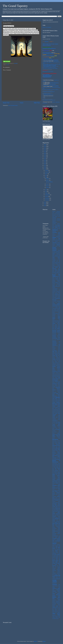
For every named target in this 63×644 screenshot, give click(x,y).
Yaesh (54, 613)
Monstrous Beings (56, 453)
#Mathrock (54, 221)
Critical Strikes (55, 306)
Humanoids (58, 387)
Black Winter (55, 271)
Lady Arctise (58, 413)
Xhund (53, 612)
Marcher (8, 65)
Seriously (54, 509)
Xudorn (59, 612)
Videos (59, 586)
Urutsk (54, 580)
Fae (59, 346)
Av (57, 260)
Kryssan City (58, 410)
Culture (59, 306)
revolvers (58, 497)
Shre (53, 515)
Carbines (54, 284)
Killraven (54, 407)
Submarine (54, 535)
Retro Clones (56, 495)
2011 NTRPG (55, 227)
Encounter (54, 337)
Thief (53, 567)
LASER (54, 416)
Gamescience (58, 365)
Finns (56, 353)
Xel (60, 611)
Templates (58, 545)
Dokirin (54, 318)
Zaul (53, 619)
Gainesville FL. (58, 363)
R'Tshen (54, 488)
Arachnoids (58, 254)
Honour (54, 387)
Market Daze (56, 438)
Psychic (57, 483)
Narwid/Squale (55, 463)
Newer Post (6, 103)
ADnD (59, 234)
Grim (55, 376)
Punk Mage (56, 484)
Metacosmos (58, 444)
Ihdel (53, 389)
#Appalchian (54, 218)
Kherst (59, 405)
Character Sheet (46, 58)
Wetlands (59, 599)
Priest (59, 481)
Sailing (56, 503)
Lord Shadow (58, 430)
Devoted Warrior (56, 316)
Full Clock (54, 360)
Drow (56, 322)
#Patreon (59, 224)
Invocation (58, 390)
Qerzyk (59, 485)
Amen (53, 246)
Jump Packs (55, 399)
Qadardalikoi (55, 485)
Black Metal (58, 270)
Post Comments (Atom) (13, 105)
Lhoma (59, 422)
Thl (56, 567)
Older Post (37, 103)
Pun (59, 483)
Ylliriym (54, 616)
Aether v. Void (56, 239)
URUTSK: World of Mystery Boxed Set (51, 60)
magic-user (58, 436)
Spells (53, 526)
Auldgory (54, 259)
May (46, 177)
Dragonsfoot (54, 321)
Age (57, 240)
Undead (54, 579)
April (46, 176)
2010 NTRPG (58, 226)
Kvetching (59, 411)
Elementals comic (56, 333)
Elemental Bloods (56, 331)
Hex (56, 383)
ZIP (56, 619)
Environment (55, 338)
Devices (59, 315)
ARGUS (54, 256)
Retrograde (54, 497)
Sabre (59, 501)
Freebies (54, 359)
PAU (53, 472)
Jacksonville (54, 392)
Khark (53, 405)
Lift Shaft (58, 423)
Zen (55, 619)
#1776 (59, 216)
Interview (54, 390)
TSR (53, 576)
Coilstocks (56, 294)
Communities (54, 297)
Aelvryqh (59, 238)
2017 (45, 159)
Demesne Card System (56, 313)
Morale (53, 454)
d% (58, 308)
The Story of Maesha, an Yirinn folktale (50, 68)
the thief (58, 566)
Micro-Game (58, 448)
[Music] (56, 216)
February (47, 172)
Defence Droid (56, 312)
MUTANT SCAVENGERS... (48, 71)
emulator (59, 336)
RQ (55, 500)
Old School (57, 468)
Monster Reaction (56, 452)
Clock (53, 294)
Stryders (59, 534)
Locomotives (54, 427)
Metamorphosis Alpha (56, 446)
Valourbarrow (54, 583)
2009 (45, 145)
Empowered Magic (56, 334)
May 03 (48, 179)
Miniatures (54, 451)
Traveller (59, 572)
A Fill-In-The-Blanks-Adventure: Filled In (51, 90)
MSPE (53, 455)
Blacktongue (54, 272)
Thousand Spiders (56, 568)
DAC (53, 311)
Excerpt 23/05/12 (49, 182)
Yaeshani (58, 614)
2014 (45, 153)
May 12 (48, 180)
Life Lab (54, 423)
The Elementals (57, 550)
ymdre (59, 616)
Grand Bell (54, 375)
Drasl (59, 321)
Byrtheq (54, 283)
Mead (53, 444)
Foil (59, 357)
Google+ (54, 373)
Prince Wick (55, 482)
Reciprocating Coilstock (56, 490)
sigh (55, 515)
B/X (57, 261)
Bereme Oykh (58, 266)
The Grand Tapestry (15, 6)
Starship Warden (56, 530)
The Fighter (55, 551)
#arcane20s (54, 219)
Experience (54, 341)
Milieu (59, 449)
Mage (59, 434)
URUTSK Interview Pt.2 (54, 83)
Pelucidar (56, 473)
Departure (54, 315)
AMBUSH (58, 245)
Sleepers (54, 521)
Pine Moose (58, 474)
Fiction (59, 351)
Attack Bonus (56, 258)
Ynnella (54, 617)
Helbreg (56, 381)
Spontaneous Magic (56, 529)
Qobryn (59, 487)
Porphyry (58, 479)
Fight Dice (55, 352)
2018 (45, 160)
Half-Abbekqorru (55, 380)
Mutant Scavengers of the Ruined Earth (56, 458)
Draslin (53, 322)
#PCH (53, 225)
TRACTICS (54, 571)
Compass (59, 297)
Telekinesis (54, 545)
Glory (57, 371)
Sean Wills (55, 505)
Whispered (54, 600)
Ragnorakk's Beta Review (48, 95)
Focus (57, 357)
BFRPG (56, 268)
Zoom (58, 619)
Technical (54, 540)
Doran (59, 318)
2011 (45, 148)
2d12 (59, 227)
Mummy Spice (57, 455)
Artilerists (59, 256)
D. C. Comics (55, 307)
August (47, 193)
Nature (59, 463)
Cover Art (55, 302)
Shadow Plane (55, 511)
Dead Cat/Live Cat (57, 311)
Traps (53, 572)
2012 (45, 150)
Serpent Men (58, 509)
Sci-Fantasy (54, 504)
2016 (45, 157)
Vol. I (57, 589)
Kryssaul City (55, 411)
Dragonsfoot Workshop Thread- (49, 92)
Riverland (54, 499)
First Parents (55, 354)
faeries (53, 347)
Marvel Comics (58, 442)
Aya (59, 260)
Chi (60, 290)
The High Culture (55, 556)
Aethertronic (54, 240)
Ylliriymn (56, 616)
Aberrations (55, 232)
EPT (59, 338)
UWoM (55, 582)
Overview (47, 42)
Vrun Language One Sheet (48, 54)
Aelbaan (54, 237)
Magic (54, 436)
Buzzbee (54, 281)
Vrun (59, 588)
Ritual (53, 498)
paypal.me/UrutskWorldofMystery (49, 48)
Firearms (59, 353)
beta (53, 268)
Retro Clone (58, 494)
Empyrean (54, 336)
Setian (55, 510)
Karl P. (59, 401)
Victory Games (55, 586)
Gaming (54, 366)
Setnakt (57, 510)
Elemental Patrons (56, 332)
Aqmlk (53, 254)
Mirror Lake (58, 451)
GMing (59, 371)
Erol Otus (54, 339)
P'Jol (59, 471)
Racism (57, 488)
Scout (59, 504)
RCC (59, 489)
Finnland (54, 353)
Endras (59, 337)
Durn (59, 327)
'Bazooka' (54, 211)
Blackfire (59, 271)
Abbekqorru (55, 230)
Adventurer (58, 236)
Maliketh (35, 641)
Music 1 (54, 457)
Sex (59, 510)
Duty (53, 330)
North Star (57, 466)
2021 (45, 165)
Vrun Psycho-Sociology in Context (50, 67)
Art (56, 256)
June (46, 190)
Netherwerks (56, 465)
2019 (45, 162)
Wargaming (58, 595)
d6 (53, 310)
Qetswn (54, 487)
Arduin (53, 255)
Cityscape (54, 291)
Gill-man (59, 370)
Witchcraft (54, 602)
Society (59, 522)
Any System (58, 253)
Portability (54, 481)
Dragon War (56, 320)
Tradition (59, 571)
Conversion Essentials (56, 301)
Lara (59, 415)
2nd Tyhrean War (55, 229)
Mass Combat (55, 443)
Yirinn (59, 615)
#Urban (54, 226)
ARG (59, 255)
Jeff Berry (58, 397)
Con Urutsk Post (56, 86)
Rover (53, 500)
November (47, 198)
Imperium (58, 389)
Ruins (57, 500)
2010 (45, 147)
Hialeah (59, 383)
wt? (58, 611)
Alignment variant (55, 244)
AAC (59, 229)
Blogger (44, 641)
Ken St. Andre (57, 404)
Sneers (56, 522)
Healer (53, 381)
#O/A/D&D (54, 224)
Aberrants (54, 231)
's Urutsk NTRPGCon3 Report (51, 85)
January (47, 170)
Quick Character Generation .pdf (52, 64)
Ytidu (59, 617)
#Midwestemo (55, 223)
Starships (54, 531)
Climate (59, 292)
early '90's (56, 330)
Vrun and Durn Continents (48, 56)
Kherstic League (56, 406)
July (46, 191)
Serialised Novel (57, 508)
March (46, 174)
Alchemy (59, 242)
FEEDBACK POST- (47, 94)
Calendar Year (58, 283)
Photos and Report (52, 84)
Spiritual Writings (56, 527)
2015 (45, 155)
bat (60, 264)
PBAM (55, 472)
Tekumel (54, 543)
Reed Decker (55, 492)
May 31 (48, 188)
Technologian (58, 541)
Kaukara (54, 402)
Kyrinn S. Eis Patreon (47, 27)
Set (53, 510)
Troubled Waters (57, 574)
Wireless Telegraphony (56, 601)
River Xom (58, 498)
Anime (59, 250)
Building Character (56, 280)
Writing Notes (55, 611)
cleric (56, 292)
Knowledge (54, 410)
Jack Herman (56, 391)
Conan (53, 299)
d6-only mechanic (57, 310)
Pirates (54, 476)
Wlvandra (54, 605)
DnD (59, 317)
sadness (54, 503)
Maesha (59, 433)
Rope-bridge (58, 499)
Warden (54, 595)
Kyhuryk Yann (55, 412)
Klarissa (59, 409)
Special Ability (57, 525)
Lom (56, 428)
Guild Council (55, 378)
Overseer (56, 471)
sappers (59, 503)
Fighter (59, 352)
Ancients (54, 250)
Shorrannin (58, 514)
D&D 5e (56, 308)
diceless (54, 317)
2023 (45, 169)
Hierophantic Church (56, 384)
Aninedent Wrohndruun (56, 251)
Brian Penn (58, 276)
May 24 (48, 184)
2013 (45, 152)
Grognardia (58, 376)
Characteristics (55, 290)
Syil (59, 536)
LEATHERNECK (55, 421)
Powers (57, 481)
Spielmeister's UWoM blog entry (49, 100)
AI (60, 241)
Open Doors (55, 469)
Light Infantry (56, 61)
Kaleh (56, 401)
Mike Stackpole (55, 449)
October (47, 197)
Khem (56, 405)
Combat (59, 296)
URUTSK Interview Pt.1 (54, 82)
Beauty (53, 265)
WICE (59, 600)
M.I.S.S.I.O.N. (55, 432)
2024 (45, 202)
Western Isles (56, 596)
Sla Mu (58, 520)
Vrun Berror (55, 592)
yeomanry (54, 615)
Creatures (58, 305)
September (47, 195)
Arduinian (56, 255)
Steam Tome (58, 531)
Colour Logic (55, 296)
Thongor (59, 567)
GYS (59, 379)
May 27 (48, 186)
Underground (58, 579)
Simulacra (54, 516)
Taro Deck (55, 537)
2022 (45, 167)
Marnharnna (55, 439)
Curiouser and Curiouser (48, 59)
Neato (53, 465)
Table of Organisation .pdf (53, 66)
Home (22, 103)
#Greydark (58, 220)
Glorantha (54, 371)
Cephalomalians (55, 289)
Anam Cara (58, 246)
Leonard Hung (55, 422)
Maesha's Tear (55, 434)
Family (59, 347)
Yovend (57, 617)
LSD (59, 431)
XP (56, 612)
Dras (57, 321)
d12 (59, 308)
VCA (59, 585)
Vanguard (55, 585)
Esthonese (58, 339)
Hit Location (58, 386)
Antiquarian (54, 253)
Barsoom (57, 264)
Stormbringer (54, 534)
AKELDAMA (55, 242)
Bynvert (59, 281)
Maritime (59, 437)
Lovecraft (54, 431)
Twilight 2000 (58, 577)
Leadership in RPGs (56, 420)
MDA (59, 443)
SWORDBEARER (55, 536)
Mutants (59, 459)
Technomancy (55, 542)
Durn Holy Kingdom (56, 328)
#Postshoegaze (58, 225)
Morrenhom (58, 454)
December (47, 200)
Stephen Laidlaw (56, 532)
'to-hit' (53, 213)
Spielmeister (58, 526)
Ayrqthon (54, 261)
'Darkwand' (58, 211)
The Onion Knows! (47, 53)
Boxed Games (57, 274)
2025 (45, 204)
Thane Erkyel (55, 546)
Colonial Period (57, 295)
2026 (45, 206)
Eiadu (59, 330)
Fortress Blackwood (56, 358)
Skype (53, 519)
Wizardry (59, 604)
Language (54, 415)
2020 (45, 164)
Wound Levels (57, 610)
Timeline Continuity (56, 569)
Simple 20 (58, 515)
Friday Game (58, 359)
